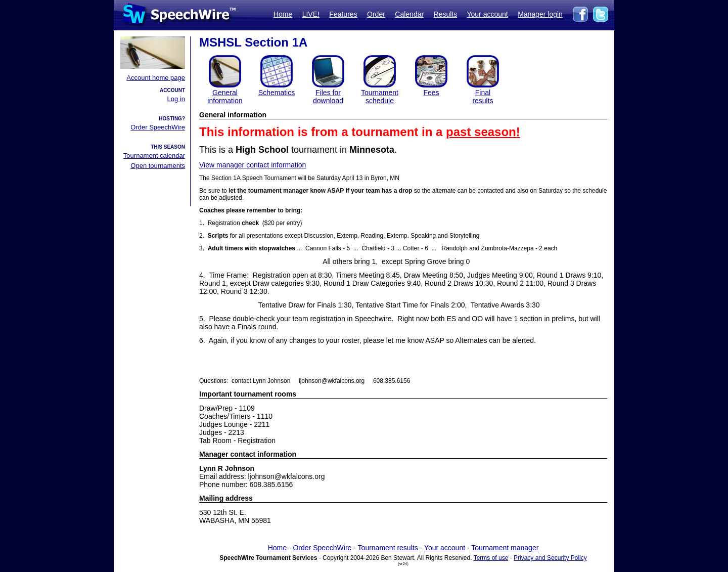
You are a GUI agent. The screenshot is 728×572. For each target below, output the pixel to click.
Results (446, 14)
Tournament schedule (380, 97)
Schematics (277, 93)
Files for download (328, 97)
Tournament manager (505, 548)
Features (343, 14)
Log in (176, 99)
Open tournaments (158, 166)
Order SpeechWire (158, 127)
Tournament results (388, 548)
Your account (487, 14)
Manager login (540, 14)
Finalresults (483, 97)
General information (225, 97)
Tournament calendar (154, 156)
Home (283, 14)
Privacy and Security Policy (550, 558)
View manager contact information (253, 165)
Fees (431, 93)
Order (376, 14)
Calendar (409, 14)
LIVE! (311, 14)
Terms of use (491, 558)
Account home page (156, 78)
